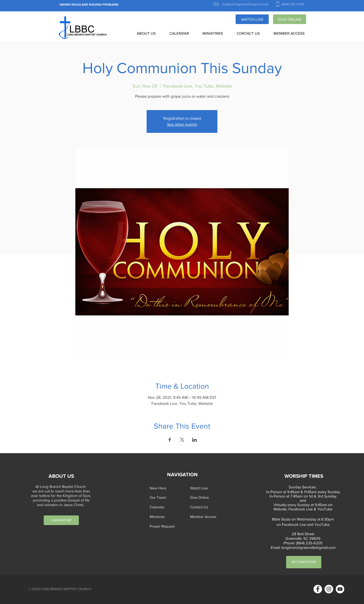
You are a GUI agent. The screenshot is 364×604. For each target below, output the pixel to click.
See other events (182, 124)
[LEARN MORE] (61, 520)
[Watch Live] (206, 488)
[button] (146, 34)
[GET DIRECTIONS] (304, 562)
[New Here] (165, 488)
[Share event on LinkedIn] (195, 440)
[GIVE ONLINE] (290, 19)
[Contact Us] (206, 507)
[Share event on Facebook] (170, 440)
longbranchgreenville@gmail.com (308, 547)
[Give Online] (206, 497)
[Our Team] (165, 497)
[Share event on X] (182, 440)
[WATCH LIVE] (252, 19)
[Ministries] (165, 517)
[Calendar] (165, 507)
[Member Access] (206, 517)
